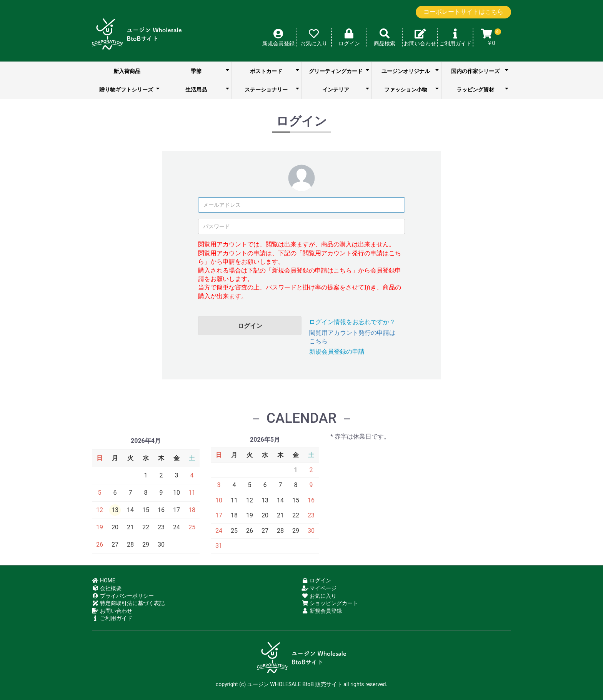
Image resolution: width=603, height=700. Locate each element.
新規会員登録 (322, 611)
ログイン (250, 326)
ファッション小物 (411, 89)
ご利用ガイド (112, 618)
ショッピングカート (330, 603)
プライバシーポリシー (123, 596)
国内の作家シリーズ (480, 71)
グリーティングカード (339, 71)
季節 (210, 71)
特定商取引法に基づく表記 (128, 603)
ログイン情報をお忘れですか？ (352, 322)
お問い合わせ (112, 611)
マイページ (319, 588)
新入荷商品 (127, 71)
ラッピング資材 (482, 89)
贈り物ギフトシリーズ (129, 89)
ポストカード (275, 71)
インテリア (346, 89)
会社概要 (107, 588)
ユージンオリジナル (410, 71)
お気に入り (319, 596)
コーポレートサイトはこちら (463, 12)
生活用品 (207, 89)
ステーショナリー (272, 89)
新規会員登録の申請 (337, 352)
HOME (104, 580)
